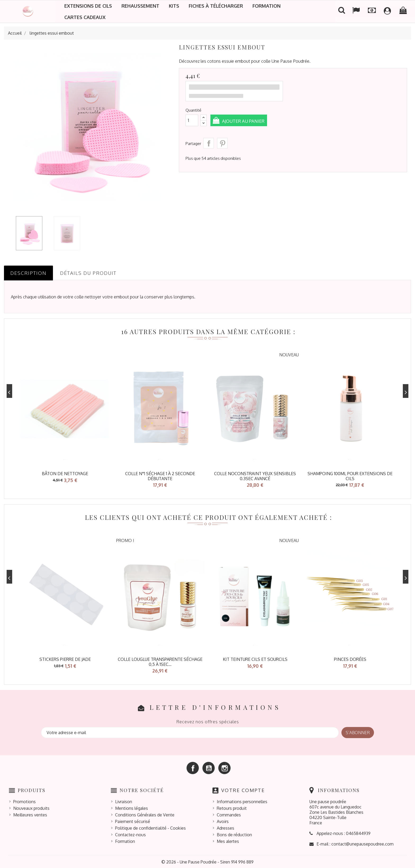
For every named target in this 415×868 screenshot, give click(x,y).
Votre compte (243, 789)
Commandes (229, 814)
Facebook (193, 767)
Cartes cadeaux (85, 17)
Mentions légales (132, 807)
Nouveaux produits (31, 807)
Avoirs (223, 821)
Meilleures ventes (30, 814)
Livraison (124, 801)
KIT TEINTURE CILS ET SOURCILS (255, 659)
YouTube (209, 767)
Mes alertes (228, 840)
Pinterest (222, 143)
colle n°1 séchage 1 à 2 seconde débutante (160, 476)
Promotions (24, 801)
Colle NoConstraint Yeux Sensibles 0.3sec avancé (255, 476)
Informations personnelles (242, 801)
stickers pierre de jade (65, 659)
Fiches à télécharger (216, 6)
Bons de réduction (234, 834)
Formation (267, 6)
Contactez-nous (130, 834)
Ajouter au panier (246, 121)
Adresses (225, 827)
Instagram (224, 767)
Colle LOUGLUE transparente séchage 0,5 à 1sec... (160, 661)
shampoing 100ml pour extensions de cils (350, 476)
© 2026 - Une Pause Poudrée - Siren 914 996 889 (207, 861)
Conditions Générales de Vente (145, 814)
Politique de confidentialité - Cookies (150, 827)
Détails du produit (88, 273)
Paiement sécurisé (133, 821)
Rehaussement (140, 6)
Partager (209, 143)
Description (28, 273)
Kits (174, 6)
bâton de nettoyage (65, 474)
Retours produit (232, 807)
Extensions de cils (88, 6)
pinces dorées (350, 659)
